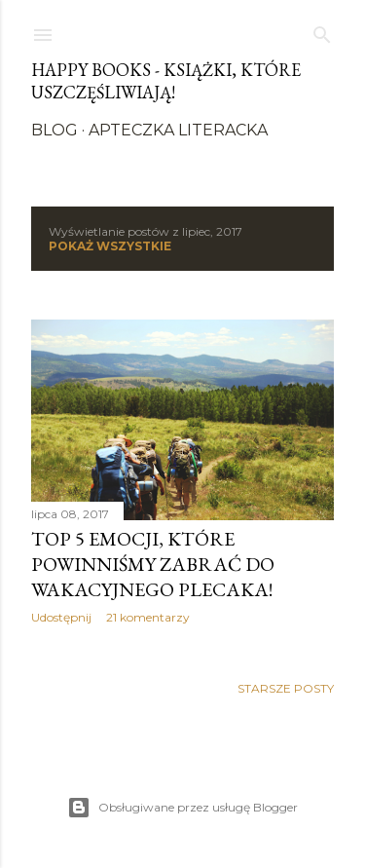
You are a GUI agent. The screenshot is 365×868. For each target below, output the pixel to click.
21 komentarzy (148, 617)
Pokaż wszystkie (110, 246)
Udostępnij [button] (61, 617)
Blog (55, 130)
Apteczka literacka (178, 130)
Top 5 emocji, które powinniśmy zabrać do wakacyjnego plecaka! (153, 564)
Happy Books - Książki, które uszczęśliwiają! (166, 81)
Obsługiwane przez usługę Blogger (182, 808)
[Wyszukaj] (322, 31)
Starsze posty (286, 688)
